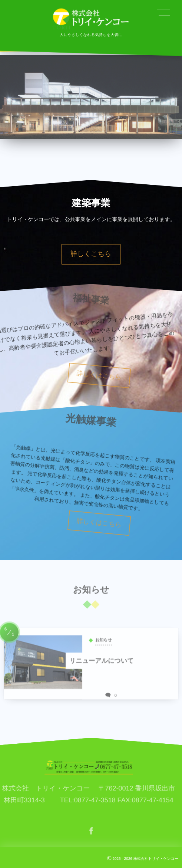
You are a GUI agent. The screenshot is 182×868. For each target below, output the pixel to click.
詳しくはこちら (113, 375)
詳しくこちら (91, 254)
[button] (162, 10)
